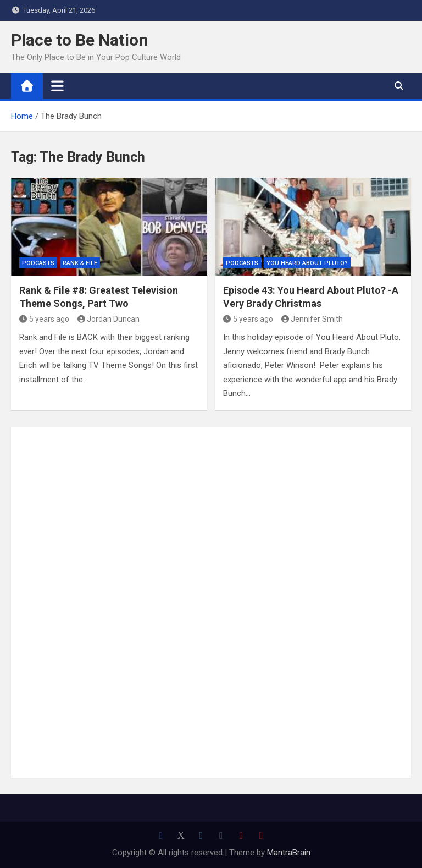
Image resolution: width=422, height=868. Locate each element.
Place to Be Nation (80, 40)
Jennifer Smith (312, 319)
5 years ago (44, 319)
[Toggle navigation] (57, 86)
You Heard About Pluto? (307, 263)
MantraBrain (289, 853)
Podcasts (38, 263)
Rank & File (80, 263)
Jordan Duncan (109, 319)
